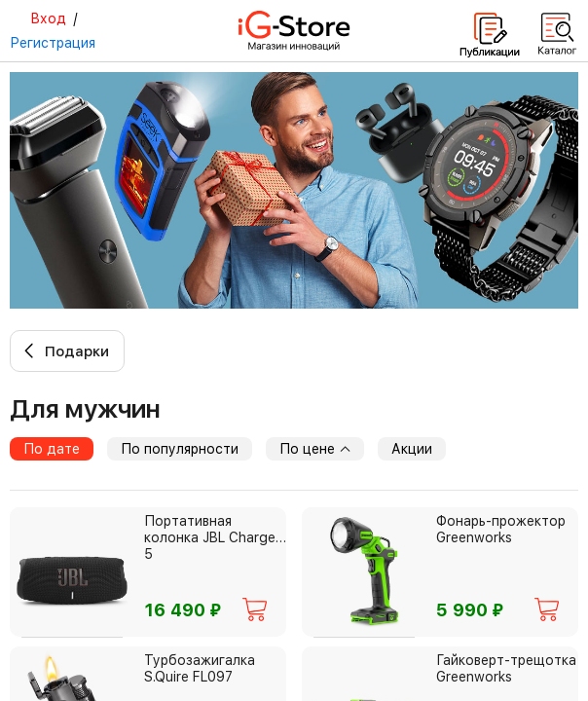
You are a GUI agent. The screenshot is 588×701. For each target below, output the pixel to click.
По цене (315, 449)
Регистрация (53, 43)
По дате (52, 449)
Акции (412, 449)
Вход (48, 18)
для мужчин (85, 408)
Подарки (77, 351)
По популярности (180, 449)
